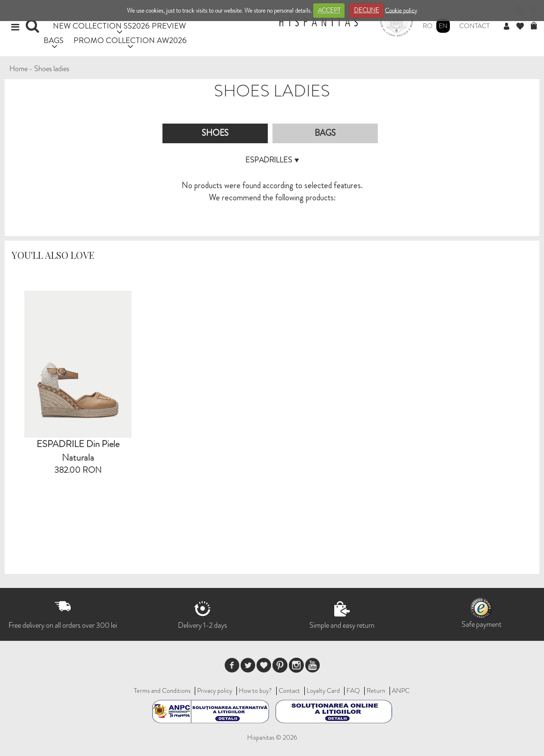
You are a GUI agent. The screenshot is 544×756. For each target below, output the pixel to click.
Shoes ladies (52, 69)
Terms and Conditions (162, 690)
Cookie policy (401, 10)
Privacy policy (215, 690)
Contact (474, 26)
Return (376, 690)
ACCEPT (329, 10)
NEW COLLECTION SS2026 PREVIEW (119, 26)
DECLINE (367, 10)
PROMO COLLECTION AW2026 (130, 40)
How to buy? (255, 690)
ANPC (401, 690)
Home (18, 69)
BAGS (54, 40)
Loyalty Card (323, 690)
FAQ (353, 690)
